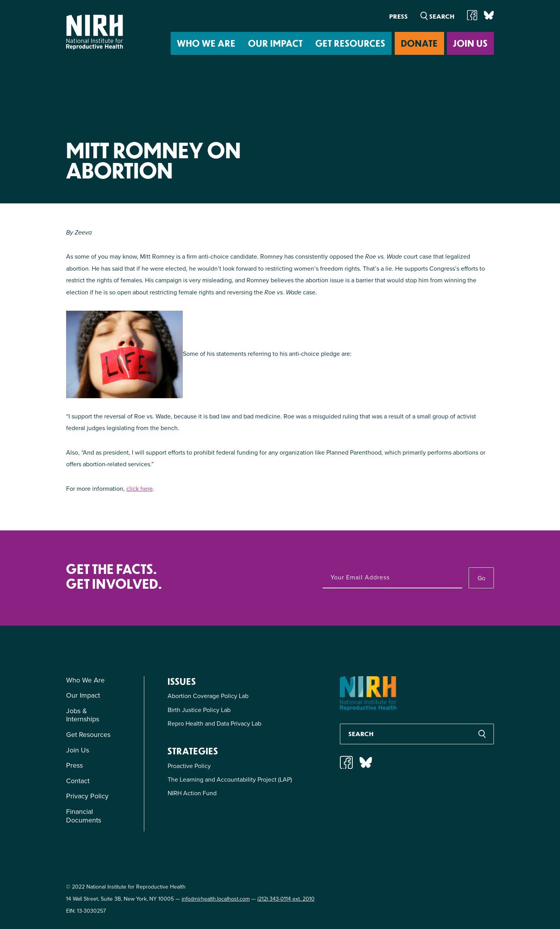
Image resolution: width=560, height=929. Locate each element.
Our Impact (276, 43)
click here (140, 489)
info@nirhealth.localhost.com (216, 899)
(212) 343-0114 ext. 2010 (286, 899)
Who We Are (206, 43)
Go (481, 578)
